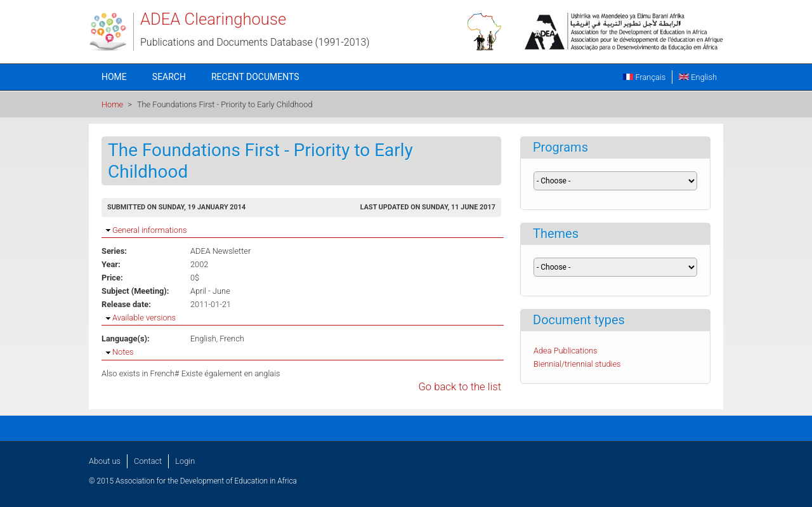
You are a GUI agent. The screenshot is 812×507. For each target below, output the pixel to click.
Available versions (144, 318)
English (698, 77)
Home (114, 77)
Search (169, 77)
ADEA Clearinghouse (213, 19)
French (232, 339)
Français (644, 77)
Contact (148, 461)
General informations (149, 230)
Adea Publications (566, 351)
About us (105, 461)
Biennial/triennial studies (577, 364)
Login (185, 461)
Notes (123, 352)
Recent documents (255, 77)
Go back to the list (460, 387)
